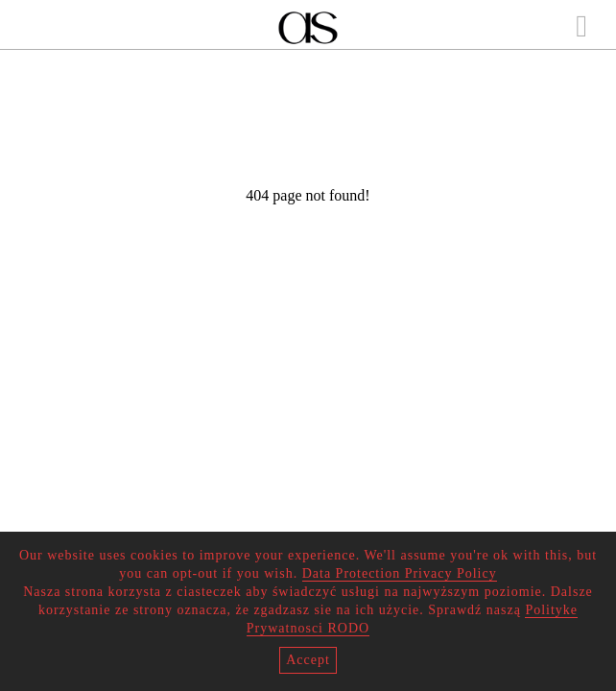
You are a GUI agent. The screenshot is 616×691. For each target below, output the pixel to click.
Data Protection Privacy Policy (400, 573)
